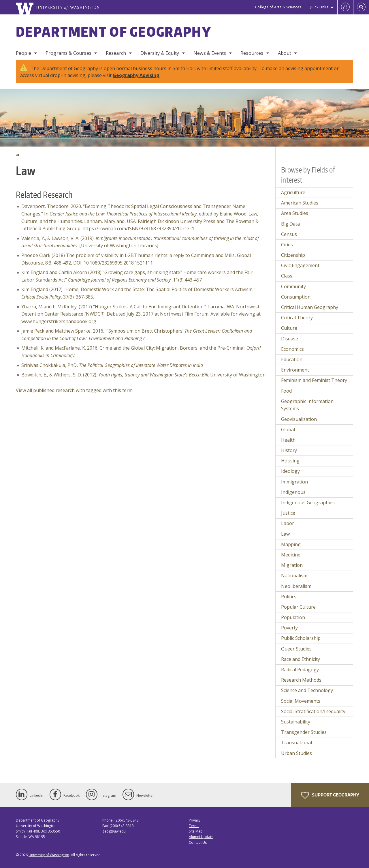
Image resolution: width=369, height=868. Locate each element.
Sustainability (296, 722)
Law (285, 534)
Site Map (196, 831)
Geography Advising (136, 75)
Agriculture (293, 192)
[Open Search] (361, 7)
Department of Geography (114, 31)
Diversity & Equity (160, 53)
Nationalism (294, 575)
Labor (288, 523)
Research (116, 53)
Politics (289, 597)
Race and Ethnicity (301, 659)
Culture (289, 328)
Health (288, 440)
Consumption (296, 297)
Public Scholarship (301, 638)
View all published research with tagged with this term (74, 390)
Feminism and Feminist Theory (314, 380)
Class (287, 276)
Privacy (195, 820)
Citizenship (293, 255)
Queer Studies (296, 649)
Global (288, 430)
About (285, 53)
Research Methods (301, 680)
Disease (290, 339)
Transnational (296, 743)
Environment (295, 370)
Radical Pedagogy (300, 670)
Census (289, 234)
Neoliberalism (296, 586)
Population (293, 617)
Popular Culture (298, 607)
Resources (252, 53)
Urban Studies (296, 753)
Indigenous (293, 492)
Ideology (290, 471)
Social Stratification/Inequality (313, 711)
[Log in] (345, 7)
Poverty (289, 628)
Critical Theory (297, 318)
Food (286, 391)
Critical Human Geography (310, 307)
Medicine (291, 555)
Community (293, 286)
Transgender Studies (304, 732)
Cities (287, 245)
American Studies (300, 203)
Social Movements (301, 701)
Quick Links (318, 7)
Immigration (294, 482)
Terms (194, 826)
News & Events (210, 53)
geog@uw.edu (114, 831)
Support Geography (330, 795)
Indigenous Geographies (308, 503)
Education (292, 359)
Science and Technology (307, 690)
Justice (288, 513)
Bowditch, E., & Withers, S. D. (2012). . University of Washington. (144, 375)
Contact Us (198, 842)
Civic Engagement (300, 265)
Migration (292, 565)
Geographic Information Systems (307, 405)
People (23, 53)
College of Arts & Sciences (278, 7)
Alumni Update (201, 837)
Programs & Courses (68, 53)
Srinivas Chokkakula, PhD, (112, 365)
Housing (290, 461)
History (289, 450)
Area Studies (295, 213)
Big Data (290, 224)
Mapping (291, 544)
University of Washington (49, 855)
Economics (292, 349)
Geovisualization (299, 419)
